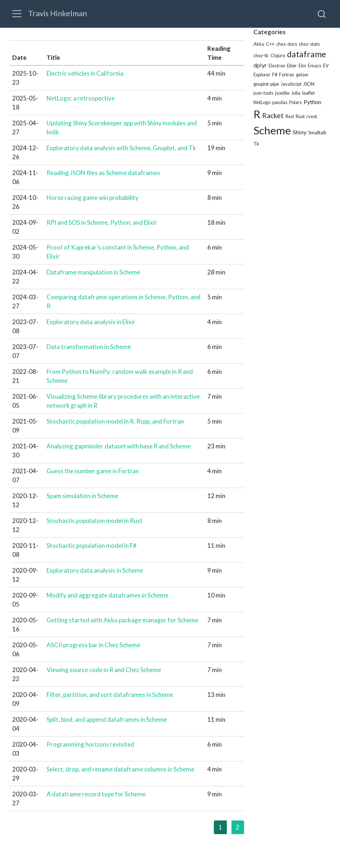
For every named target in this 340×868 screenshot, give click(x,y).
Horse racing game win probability (92, 198)
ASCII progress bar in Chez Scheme (93, 645)
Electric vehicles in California (85, 73)
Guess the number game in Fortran (93, 471)
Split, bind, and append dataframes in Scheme (107, 719)
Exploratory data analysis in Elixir (91, 322)
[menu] (17, 14)
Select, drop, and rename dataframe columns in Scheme (120, 769)
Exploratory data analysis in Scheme (95, 570)
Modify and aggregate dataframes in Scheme (107, 595)
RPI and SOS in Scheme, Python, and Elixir (102, 222)
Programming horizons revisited (90, 744)
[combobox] (322, 14)
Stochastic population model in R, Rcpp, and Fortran (115, 421)
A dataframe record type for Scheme (96, 794)
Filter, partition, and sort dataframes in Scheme (110, 695)
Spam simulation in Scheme (82, 496)
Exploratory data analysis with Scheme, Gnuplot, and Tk (121, 148)
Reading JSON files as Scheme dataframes (103, 173)
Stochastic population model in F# (92, 545)
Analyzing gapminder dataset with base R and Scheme (119, 446)
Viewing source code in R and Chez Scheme (104, 670)
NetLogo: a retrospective (81, 98)
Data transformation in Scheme (89, 347)
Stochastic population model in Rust (94, 521)
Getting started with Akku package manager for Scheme (122, 620)
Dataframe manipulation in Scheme (93, 272)
